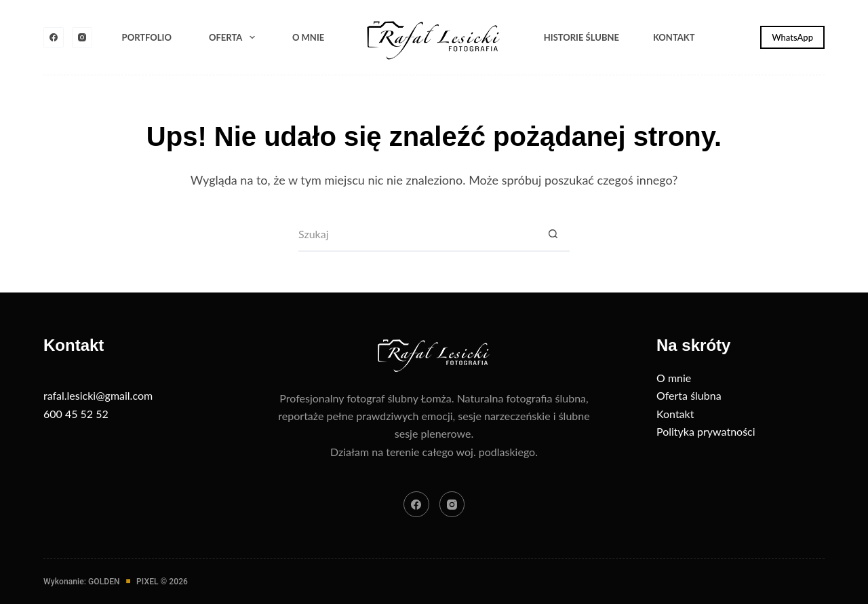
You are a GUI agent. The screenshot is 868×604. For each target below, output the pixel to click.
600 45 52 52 (76, 414)
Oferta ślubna (689, 395)
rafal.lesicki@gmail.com (98, 395)
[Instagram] (82, 37)
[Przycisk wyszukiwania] (553, 235)
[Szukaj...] (417, 235)
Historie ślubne (581, 37)
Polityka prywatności (706, 431)
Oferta (235, 37)
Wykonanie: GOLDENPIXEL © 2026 (116, 582)
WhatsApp (792, 37)
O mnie (308, 37)
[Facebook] (54, 37)
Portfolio (147, 37)
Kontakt (674, 37)
